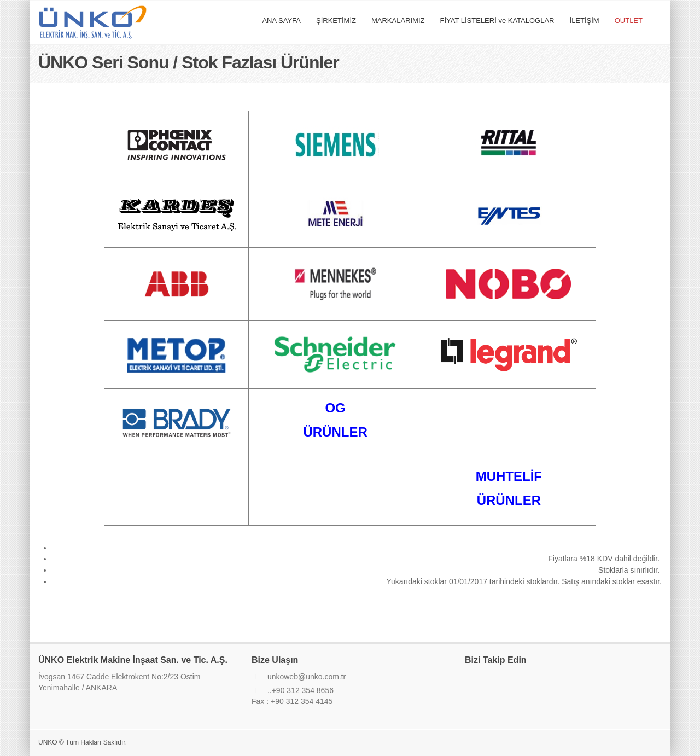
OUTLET (629, 21)
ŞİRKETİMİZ (336, 21)
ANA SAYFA (281, 21)
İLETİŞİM (585, 21)
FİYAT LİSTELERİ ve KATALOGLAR (497, 21)
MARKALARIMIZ (398, 21)
